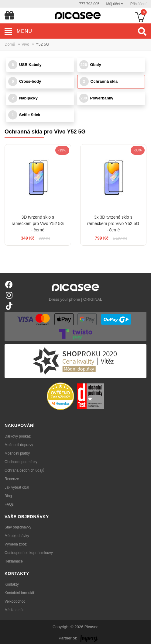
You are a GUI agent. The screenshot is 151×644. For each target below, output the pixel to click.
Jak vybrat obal (17, 487)
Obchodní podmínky (21, 462)
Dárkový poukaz (18, 436)
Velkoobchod (15, 601)
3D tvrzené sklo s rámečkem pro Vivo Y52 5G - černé (38, 223)
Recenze (12, 479)
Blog (8, 496)
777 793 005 (89, 4)
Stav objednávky (18, 527)
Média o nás (14, 610)
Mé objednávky (17, 536)
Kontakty (12, 584)
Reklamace (14, 561)
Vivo (25, 44)
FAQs (9, 504)
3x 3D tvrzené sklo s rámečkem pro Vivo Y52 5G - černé (113, 223)
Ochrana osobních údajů (24, 470)
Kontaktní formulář (19, 593)
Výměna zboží (16, 544)
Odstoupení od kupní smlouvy (29, 553)
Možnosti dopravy (19, 445)
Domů (10, 44)
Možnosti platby (17, 453)
